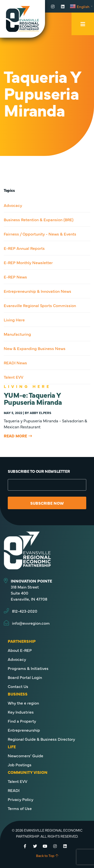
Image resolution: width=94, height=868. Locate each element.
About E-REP (20, 650)
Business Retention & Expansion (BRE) (39, 219)
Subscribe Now (47, 503)
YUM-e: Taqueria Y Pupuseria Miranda (33, 398)
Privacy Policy (20, 799)
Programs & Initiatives (28, 668)
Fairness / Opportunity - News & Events (40, 234)
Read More (15, 436)
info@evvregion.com (31, 623)
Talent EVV (13, 377)
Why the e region (23, 703)
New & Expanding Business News (35, 348)
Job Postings (20, 765)
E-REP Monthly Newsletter (28, 262)
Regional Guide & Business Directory (41, 739)
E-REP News (15, 277)
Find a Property (22, 721)
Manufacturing (17, 334)
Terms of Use (20, 808)
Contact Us (18, 686)
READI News (15, 363)
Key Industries (21, 712)
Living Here (14, 320)
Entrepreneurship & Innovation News (37, 291)
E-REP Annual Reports (24, 248)
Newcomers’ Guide (25, 756)
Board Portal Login (25, 677)
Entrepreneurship (24, 730)
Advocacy (13, 205)
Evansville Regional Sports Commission (40, 305)
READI (14, 790)
